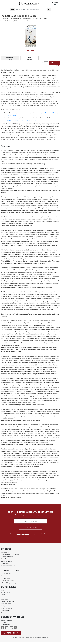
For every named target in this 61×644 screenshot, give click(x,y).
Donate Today (11, 633)
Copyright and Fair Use (7, 601)
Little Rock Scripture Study (8, 583)
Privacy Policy (38, 638)
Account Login (5, 552)
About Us (3, 590)
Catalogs (3, 606)
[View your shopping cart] (55, 5)
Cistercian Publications (7, 581)
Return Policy (5, 559)
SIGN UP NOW (31, 527)
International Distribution (8, 566)
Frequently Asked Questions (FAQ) (11, 554)
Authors (3, 595)
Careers (3, 613)
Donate (55, 3)
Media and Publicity (6, 608)
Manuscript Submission (7, 597)
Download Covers (6, 604)
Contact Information (7, 620)
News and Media (6, 592)
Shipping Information (7, 557)
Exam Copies (5, 599)
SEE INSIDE (30, 50)
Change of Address (6, 561)
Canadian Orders (5, 563)
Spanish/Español (5, 611)
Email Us (3, 622)
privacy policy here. (23, 534)
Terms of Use (45, 638)
